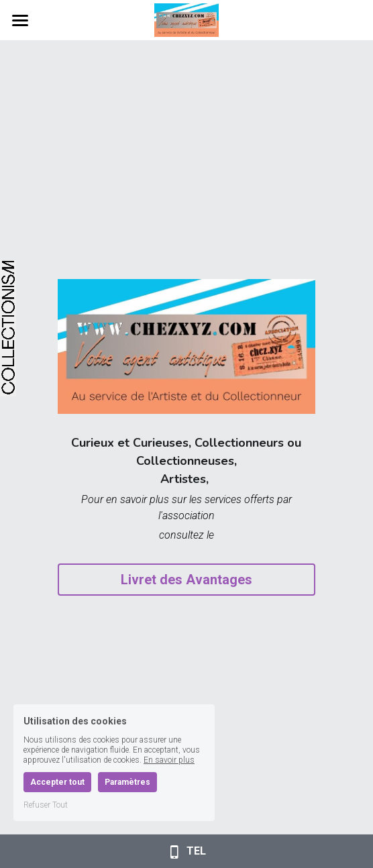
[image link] (186, 19)
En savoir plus (169, 760)
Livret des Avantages (186, 580)
